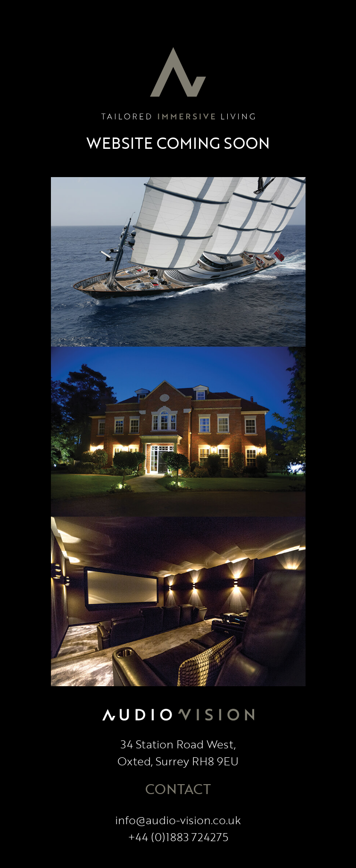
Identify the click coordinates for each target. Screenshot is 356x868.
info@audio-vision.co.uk (178, 820)
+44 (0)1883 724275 (178, 837)
